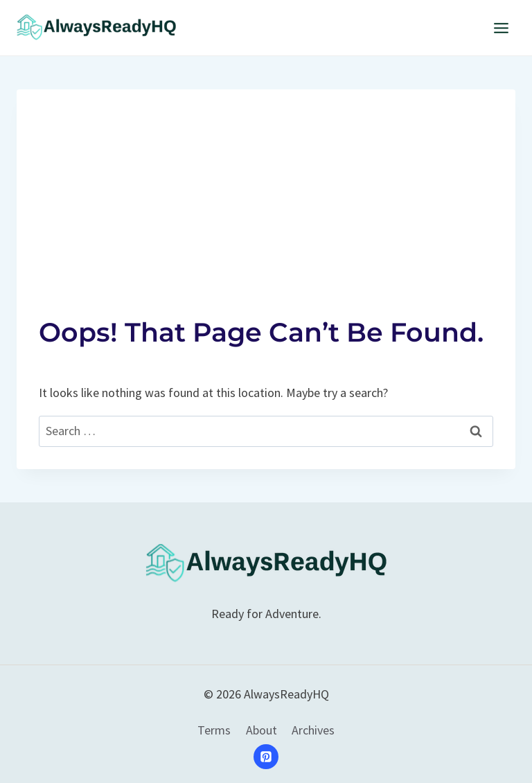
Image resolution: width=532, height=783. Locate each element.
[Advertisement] (266, 186)
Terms (214, 730)
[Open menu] (501, 28)
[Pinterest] (266, 757)
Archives (313, 730)
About (261, 730)
